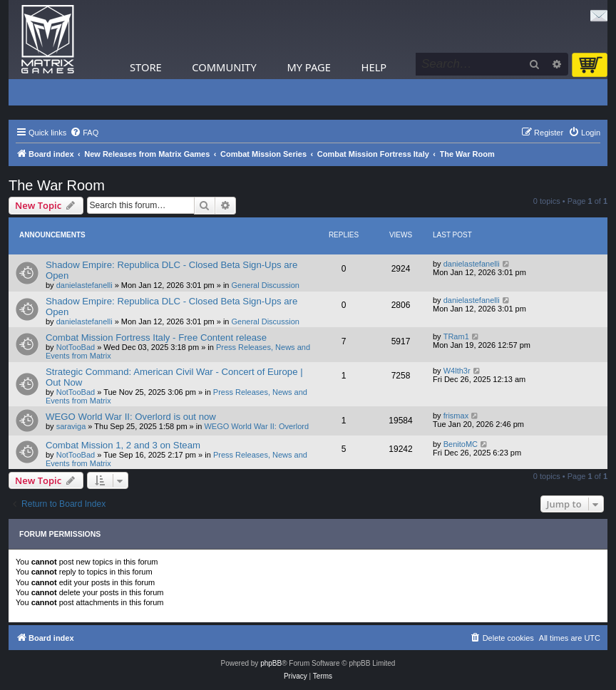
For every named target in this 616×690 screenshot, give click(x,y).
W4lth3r (457, 371)
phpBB (271, 663)
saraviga (71, 426)
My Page (309, 67)
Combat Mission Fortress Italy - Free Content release (156, 338)
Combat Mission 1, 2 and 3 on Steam (123, 445)
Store (146, 67)
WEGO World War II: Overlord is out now (131, 417)
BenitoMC (461, 444)
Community (224, 67)
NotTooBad (76, 347)
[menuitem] (84, 133)
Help (374, 67)
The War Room (57, 185)
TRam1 (456, 336)
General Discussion (266, 285)
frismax (456, 416)
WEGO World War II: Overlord (256, 426)
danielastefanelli (84, 285)
